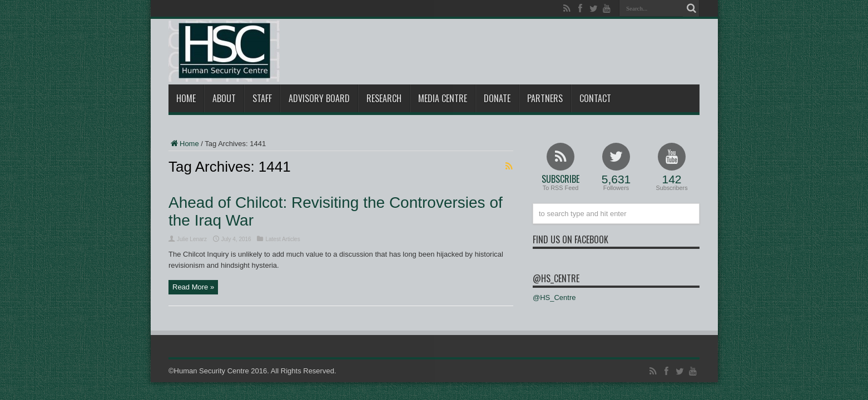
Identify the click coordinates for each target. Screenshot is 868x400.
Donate (497, 98)
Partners (545, 98)
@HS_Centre (556, 278)
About (224, 98)
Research (384, 98)
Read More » (193, 287)
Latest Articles (282, 239)
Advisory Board (319, 98)
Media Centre (443, 98)
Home (186, 98)
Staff (262, 98)
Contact (595, 98)
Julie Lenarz (192, 239)
